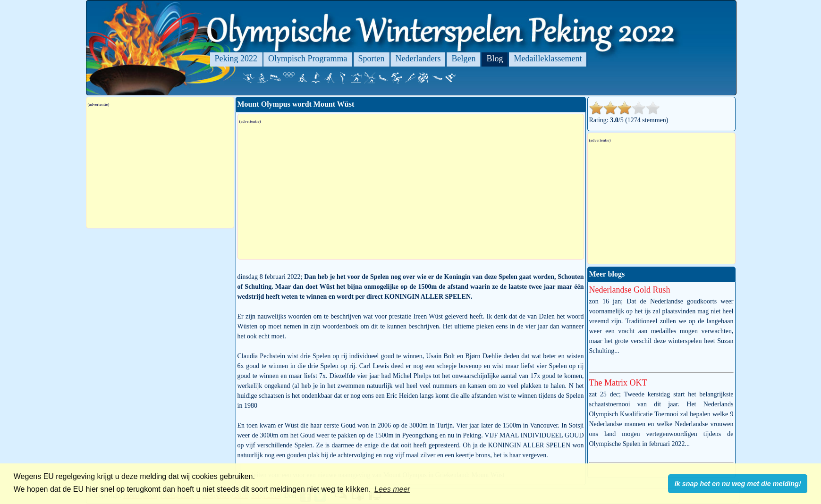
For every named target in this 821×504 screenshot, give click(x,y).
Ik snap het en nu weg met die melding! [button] (738, 484)
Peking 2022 (236, 59)
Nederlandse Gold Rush (630, 290)
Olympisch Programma (308, 59)
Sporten (372, 59)
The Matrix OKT (618, 383)
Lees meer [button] (392, 489)
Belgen (463, 59)
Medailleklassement (548, 59)
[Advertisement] (411, 192)
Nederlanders (418, 59)
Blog (495, 59)
